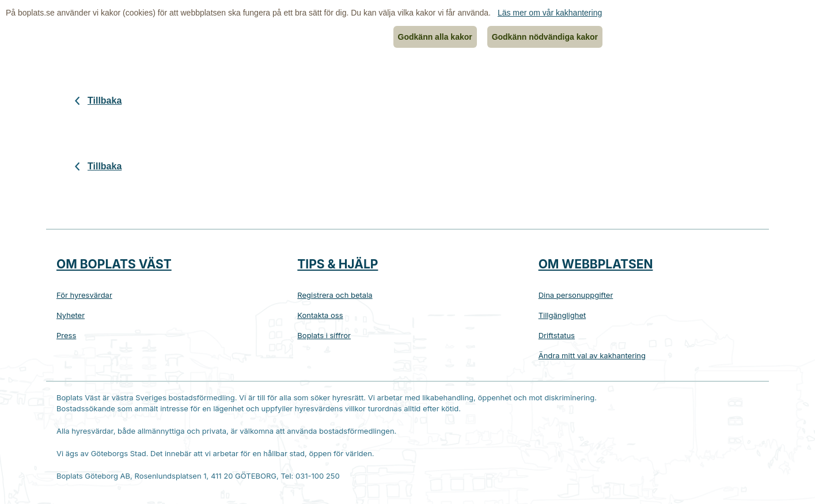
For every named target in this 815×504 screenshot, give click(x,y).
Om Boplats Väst (114, 264)
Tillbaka (105, 101)
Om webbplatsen (596, 264)
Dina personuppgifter (576, 295)
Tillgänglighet (562, 315)
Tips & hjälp (338, 264)
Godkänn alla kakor (435, 37)
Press (66, 335)
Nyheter (71, 315)
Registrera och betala (335, 295)
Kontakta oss (320, 315)
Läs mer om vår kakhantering (550, 13)
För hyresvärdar (84, 295)
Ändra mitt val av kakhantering (592, 355)
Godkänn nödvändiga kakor (545, 37)
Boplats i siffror (324, 335)
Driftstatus (557, 335)
